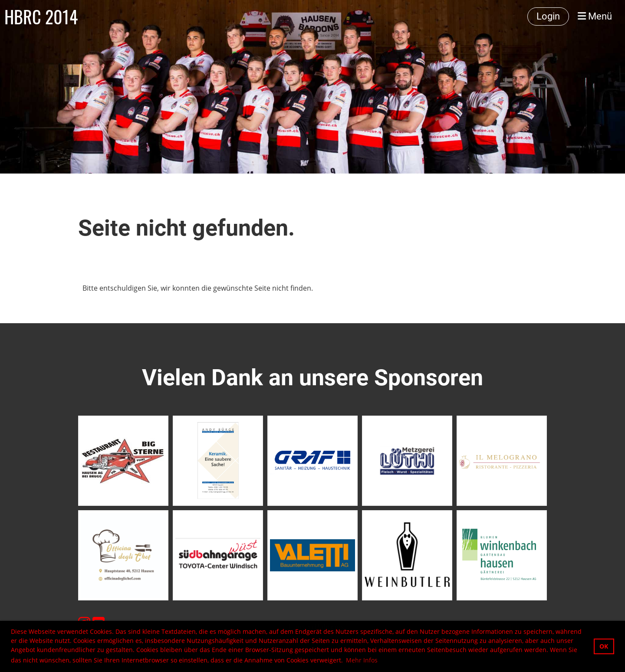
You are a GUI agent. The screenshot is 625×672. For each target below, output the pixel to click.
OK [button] (604, 646)
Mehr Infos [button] (362, 660)
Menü (595, 16)
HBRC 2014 (41, 16)
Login (548, 16)
